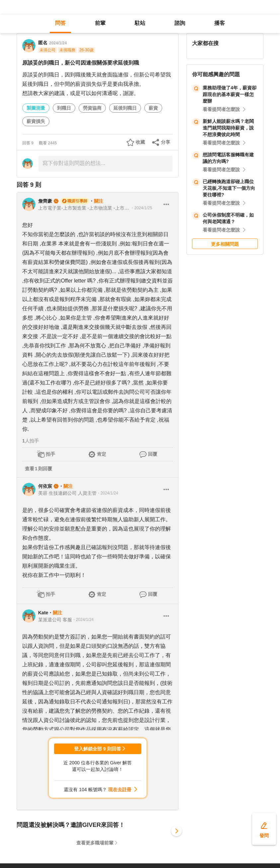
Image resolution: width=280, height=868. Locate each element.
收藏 (140, 142)
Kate (43, 613)
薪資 (153, 108)
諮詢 (180, 23)
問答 (60, 23)
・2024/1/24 (107, 493)
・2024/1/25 (141, 208)
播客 (220, 23)
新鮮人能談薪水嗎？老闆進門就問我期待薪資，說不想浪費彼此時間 (228, 128)
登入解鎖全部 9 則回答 (98, 749)
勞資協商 (92, 108)
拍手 (50, 454)
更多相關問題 (225, 244)
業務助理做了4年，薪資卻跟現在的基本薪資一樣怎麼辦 (230, 94)
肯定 (102, 454)
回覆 (153, 454)
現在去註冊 (120, 790)
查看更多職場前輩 (95, 843)
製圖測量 (36, 108)
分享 (166, 142)
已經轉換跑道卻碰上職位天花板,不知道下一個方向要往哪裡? (229, 188)
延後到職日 (125, 108)
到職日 (64, 108)
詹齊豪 (45, 201)
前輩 (100, 23)
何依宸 (45, 486)
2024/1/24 (58, 43)
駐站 (140, 23)
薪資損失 (36, 121)
